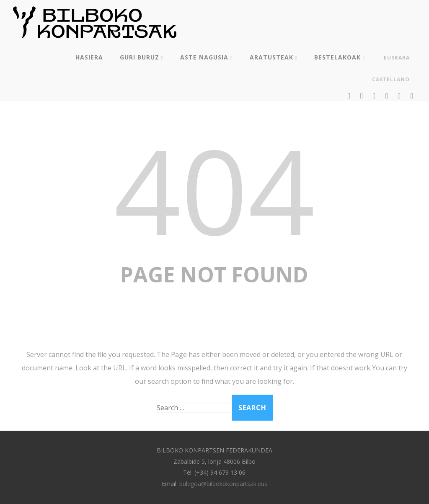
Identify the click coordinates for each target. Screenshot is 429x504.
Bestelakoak (340, 57)
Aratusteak (274, 57)
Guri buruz (142, 57)
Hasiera (89, 57)
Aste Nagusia (206, 57)
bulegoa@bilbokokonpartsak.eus (223, 484)
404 (214, 190)
